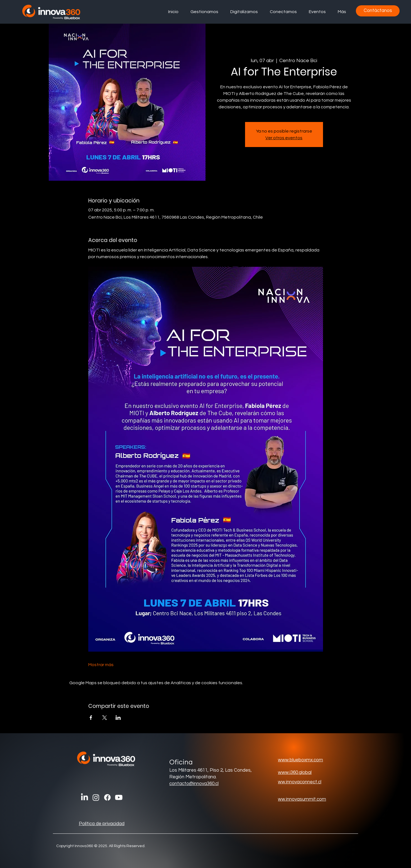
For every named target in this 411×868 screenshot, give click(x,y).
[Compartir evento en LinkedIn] (118, 718)
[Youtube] (119, 797)
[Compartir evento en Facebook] (91, 718)
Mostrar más (101, 665)
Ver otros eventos (284, 138)
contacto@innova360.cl (194, 784)
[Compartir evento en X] (105, 718)
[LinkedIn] (85, 797)
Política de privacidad (102, 824)
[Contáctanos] (378, 11)
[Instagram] (96, 797)
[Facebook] (107, 797)
